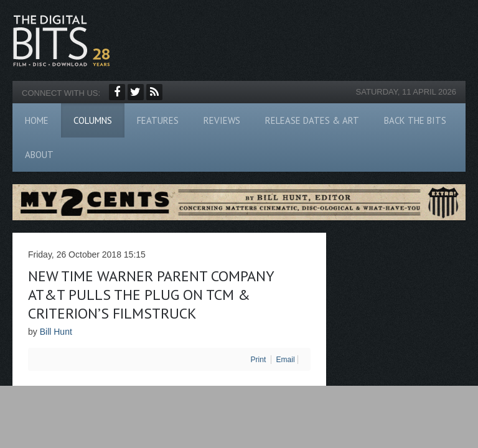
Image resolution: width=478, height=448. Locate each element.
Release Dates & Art (312, 120)
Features (158, 120)
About (39, 155)
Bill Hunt (56, 332)
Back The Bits (415, 120)
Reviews (222, 120)
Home (37, 120)
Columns (93, 120)
